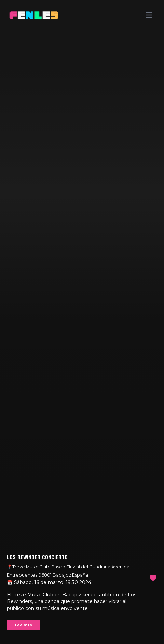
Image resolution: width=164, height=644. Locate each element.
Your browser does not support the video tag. (82, 322)
